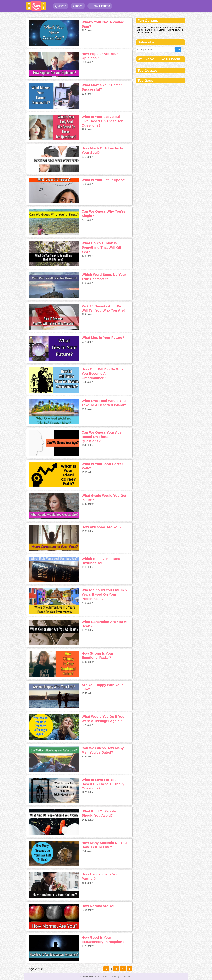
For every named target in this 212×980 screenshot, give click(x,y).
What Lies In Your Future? (103, 338)
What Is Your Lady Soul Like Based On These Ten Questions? (103, 121)
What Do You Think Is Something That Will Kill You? (101, 247)
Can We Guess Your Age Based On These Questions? (102, 437)
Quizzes (61, 6)
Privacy (116, 976)
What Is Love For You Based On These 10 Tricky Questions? (103, 784)
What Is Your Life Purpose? (104, 180)
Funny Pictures (100, 6)
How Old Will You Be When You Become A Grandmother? (104, 374)
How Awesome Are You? (102, 527)
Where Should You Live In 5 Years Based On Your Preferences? (104, 594)
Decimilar (127, 976)
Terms (106, 976)
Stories (78, 6)
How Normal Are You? (100, 906)
